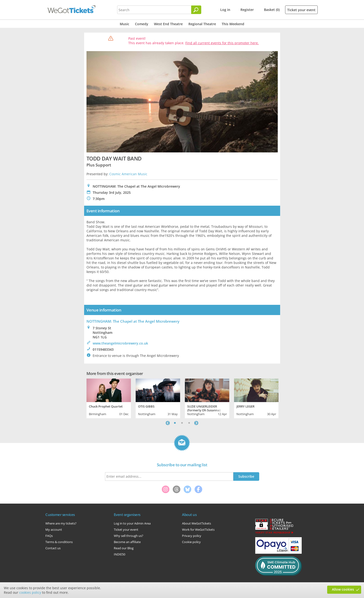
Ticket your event (301, 10)
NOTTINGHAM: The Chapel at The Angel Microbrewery (133, 321)
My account (54, 530)
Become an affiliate (127, 542)
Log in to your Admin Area (132, 523)
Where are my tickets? (61, 523)
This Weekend (233, 24)
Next (196, 423)
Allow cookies (343, 589)
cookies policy (30, 592)
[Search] (196, 10)
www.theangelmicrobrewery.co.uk (120, 343)
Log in (225, 10)
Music (125, 24)
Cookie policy (191, 542)
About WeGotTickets (196, 523)
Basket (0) (272, 10)
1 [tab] (175, 423)
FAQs (49, 536)
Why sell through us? (129, 536)
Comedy (142, 24)
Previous (168, 423)
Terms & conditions (59, 542)
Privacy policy (192, 536)
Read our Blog (124, 548)
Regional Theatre (202, 24)
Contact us (53, 548)
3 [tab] (189, 423)
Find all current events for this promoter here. (222, 43)
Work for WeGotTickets (198, 530)
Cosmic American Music (128, 174)
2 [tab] (182, 423)
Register (247, 10)
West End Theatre (168, 24)
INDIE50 (120, 554)
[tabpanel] (109, 398)
